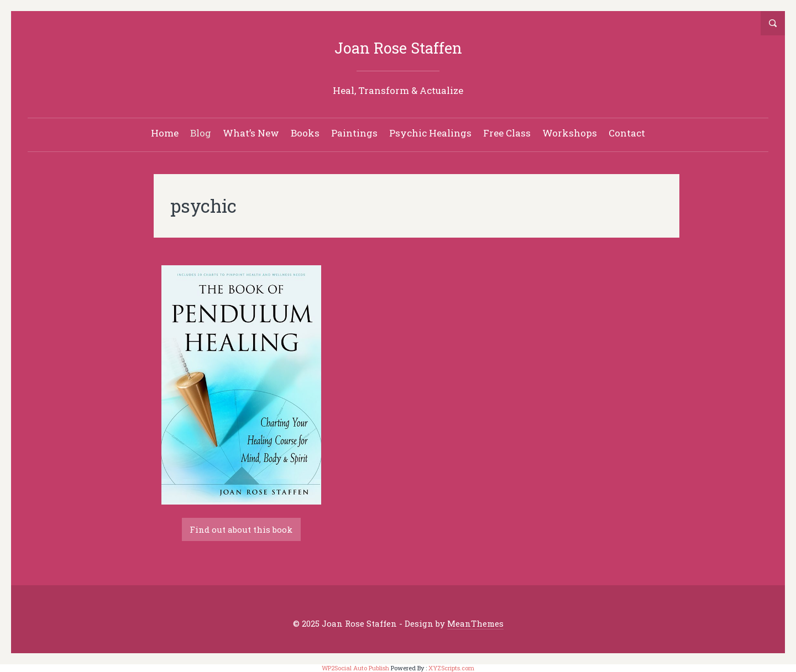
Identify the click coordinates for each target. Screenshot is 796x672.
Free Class (507, 133)
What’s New (251, 133)
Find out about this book (241, 529)
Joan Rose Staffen (398, 48)
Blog (201, 133)
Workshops (570, 133)
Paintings (354, 133)
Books (305, 133)
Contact (627, 133)
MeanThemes (475, 623)
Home (165, 133)
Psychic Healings (430, 133)
